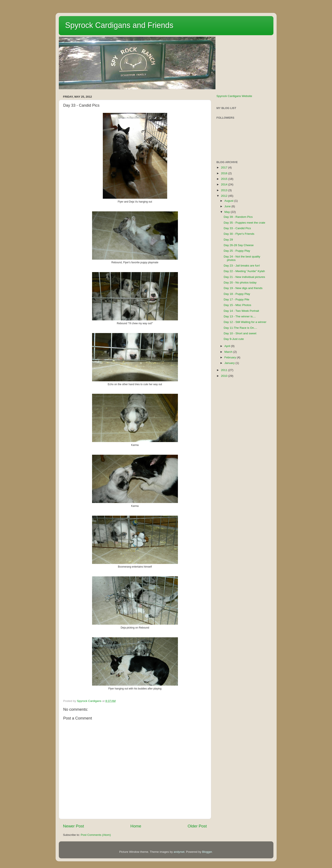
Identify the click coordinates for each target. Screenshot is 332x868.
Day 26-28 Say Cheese (239, 245)
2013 (224, 190)
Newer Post (74, 826)
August (229, 201)
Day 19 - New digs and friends (243, 288)
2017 (224, 167)
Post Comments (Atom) (96, 835)
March (229, 352)
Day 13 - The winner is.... (240, 316)
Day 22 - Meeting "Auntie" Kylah (244, 271)
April (228, 346)
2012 (224, 196)
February (231, 357)
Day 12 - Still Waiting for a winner (245, 322)
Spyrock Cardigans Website (234, 96)
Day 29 (228, 240)
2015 (224, 179)
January (230, 363)
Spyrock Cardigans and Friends (119, 25)
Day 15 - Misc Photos (237, 305)
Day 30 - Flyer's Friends (239, 234)
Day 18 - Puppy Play (237, 294)
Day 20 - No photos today (240, 283)
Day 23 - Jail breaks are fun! (242, 266)
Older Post (197, 826)
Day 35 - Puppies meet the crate (244, 223)
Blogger (207, 852)
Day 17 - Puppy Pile (236, 299)
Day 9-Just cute (234, 339)
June (228, 206)
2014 (224, 184)
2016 (224, 173)
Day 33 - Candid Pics (237, 228)
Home (136, 826)
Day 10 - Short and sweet (240, 333)
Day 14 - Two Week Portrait (241, 311)
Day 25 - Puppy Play (237, 251)
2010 (224, 376)
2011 (224, 370)
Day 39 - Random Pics (238, 217)
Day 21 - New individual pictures (244, 277)
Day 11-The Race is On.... (240, 328)
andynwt (179, 852)
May (228, 212)
